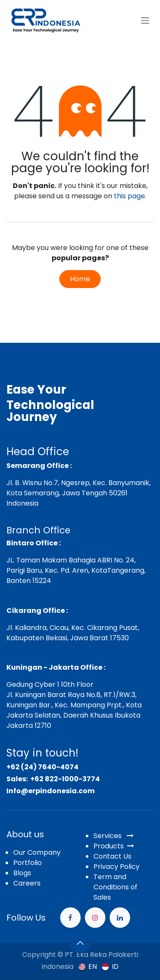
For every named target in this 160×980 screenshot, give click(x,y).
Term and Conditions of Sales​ (115, 887)
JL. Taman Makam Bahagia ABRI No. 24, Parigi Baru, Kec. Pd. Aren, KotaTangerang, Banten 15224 (76, 570)
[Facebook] (70, 918)
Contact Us (112, 856)
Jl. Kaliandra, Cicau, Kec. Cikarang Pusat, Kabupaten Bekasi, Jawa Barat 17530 (73, 633)
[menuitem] (88, 967)
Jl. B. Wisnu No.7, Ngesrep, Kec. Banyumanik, (79, 483)
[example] (120, 918)
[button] (80, 943)
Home (80, 279)
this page (129, 196)
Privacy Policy (116, 867)
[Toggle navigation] (145, 21)
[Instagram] (95, 918)
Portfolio (28, 863)
